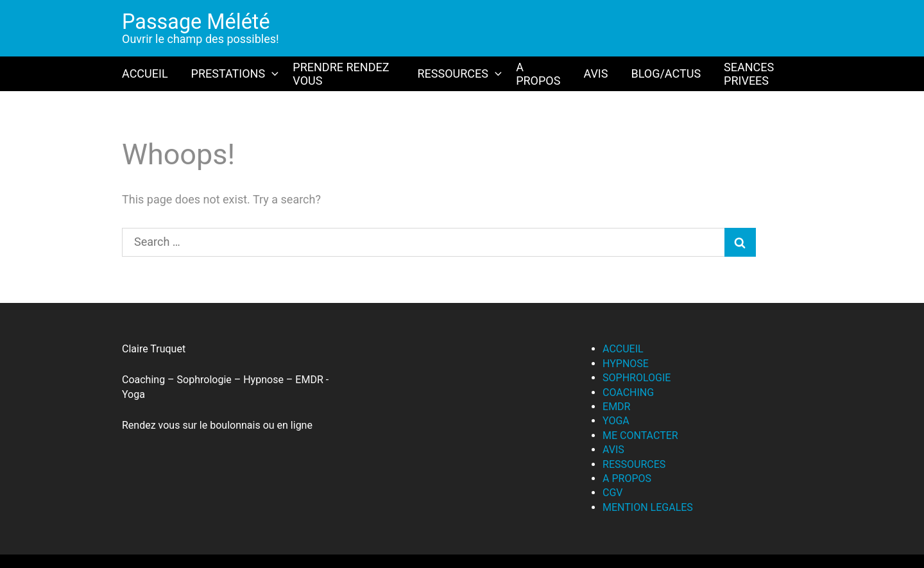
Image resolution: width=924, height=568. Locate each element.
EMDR (616, 407)
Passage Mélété (196, 22)
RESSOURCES (461, 73)
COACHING (628, 392)
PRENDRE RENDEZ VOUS (341, 74)
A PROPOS (538, 74)
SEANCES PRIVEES (749, 74)
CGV (613, 493)
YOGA (616, 421)
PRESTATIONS (236, 73)
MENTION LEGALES (648, 507)
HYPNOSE (626, 364)
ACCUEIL (145, 73)
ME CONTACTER (640, 435)
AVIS (595, 73)
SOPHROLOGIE (637, 378)
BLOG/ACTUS (666, 73)
